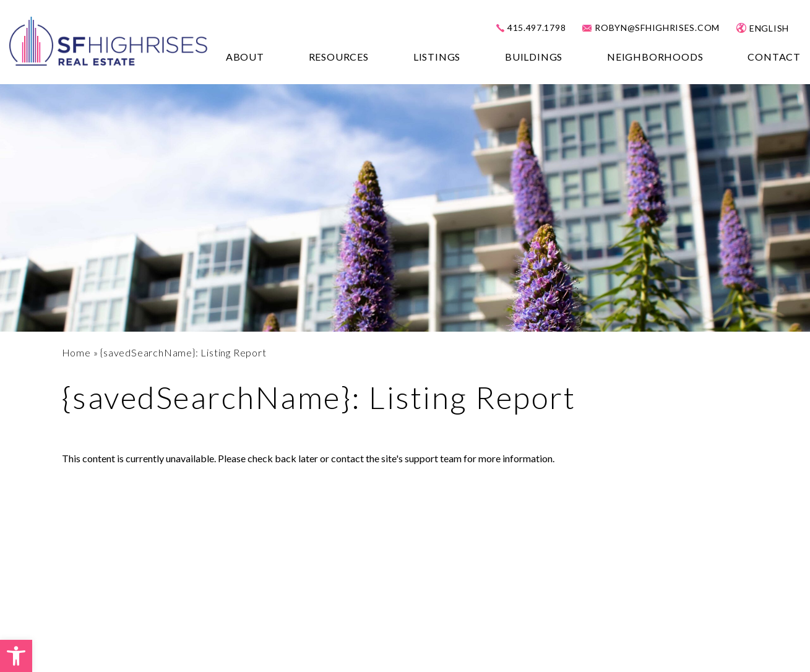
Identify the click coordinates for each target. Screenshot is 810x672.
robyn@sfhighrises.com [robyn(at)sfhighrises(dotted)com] (657, 28)
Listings (437, 57)
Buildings (534, 57)
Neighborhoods (655, 57)
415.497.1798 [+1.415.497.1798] (536, 28)
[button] (16, 656)
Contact (774, 57)
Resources (339, 57)
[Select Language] (776, 28)
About (245, 57)
